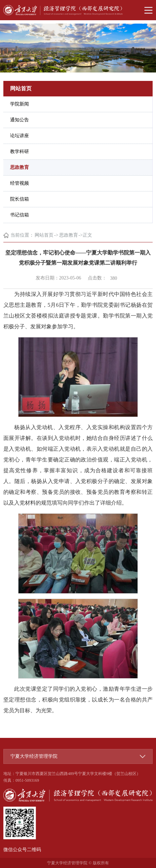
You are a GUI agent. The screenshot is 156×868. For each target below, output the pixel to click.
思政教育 (19, 167)
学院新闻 (19, 104)
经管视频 (19, 183)
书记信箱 (19, 215)
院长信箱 (19, 199)
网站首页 (44, 235)
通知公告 (19, 120)
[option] (78, 48)
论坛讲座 (19, 136)
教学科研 (19, 152)
